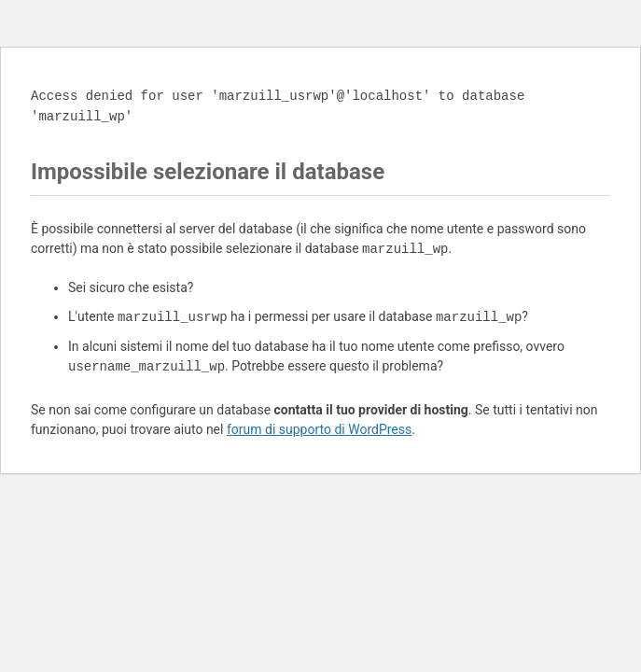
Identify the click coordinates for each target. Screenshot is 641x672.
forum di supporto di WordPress (319, 429)
